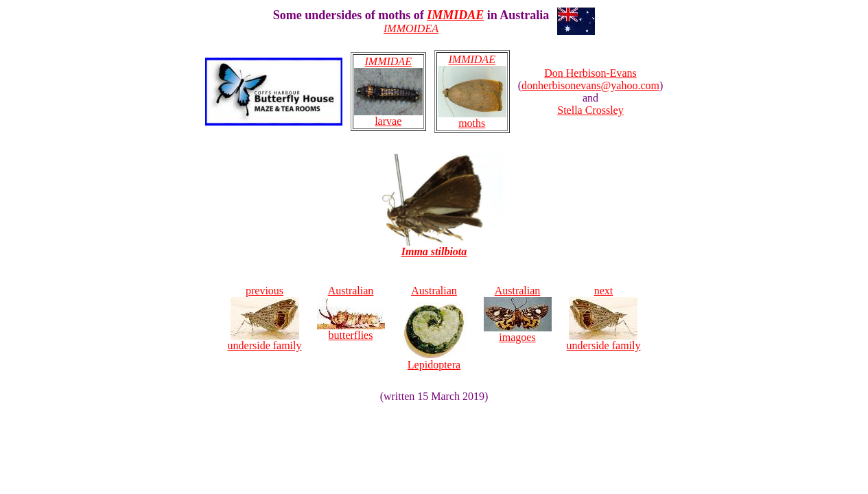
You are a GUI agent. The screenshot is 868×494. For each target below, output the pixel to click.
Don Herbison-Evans (590, 73)
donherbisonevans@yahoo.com (590, 85)
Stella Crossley (590, 110)
